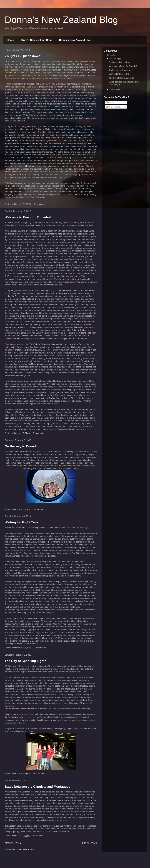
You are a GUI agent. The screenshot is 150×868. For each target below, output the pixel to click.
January (113, 89)
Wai (55, 101)
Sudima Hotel (85, 333)
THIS (7, 276)
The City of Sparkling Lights (25, 661)
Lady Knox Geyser (77, 344)
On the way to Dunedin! (22, 446)
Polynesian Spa (12, 339)
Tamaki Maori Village (34, 364)
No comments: (40, 509)
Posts (110, 102)
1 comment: (39, 836)
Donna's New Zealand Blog (61, 20)
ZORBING (41, 350)
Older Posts (89, 843)
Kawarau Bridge (12, 141)
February (114, 59)
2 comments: (39, 433)
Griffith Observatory (16, 717)
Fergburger (31, 166)
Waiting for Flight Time (22, 522)
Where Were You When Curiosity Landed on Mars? (26, 709)
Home (10, 40)
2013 (110, 55)
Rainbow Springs (79, 330)
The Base (52, 90)
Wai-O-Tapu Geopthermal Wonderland (47, 344)
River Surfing (36, 143)
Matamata (60, 293)
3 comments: (40, 204)
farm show (18, 305)
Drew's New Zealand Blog (36, 40)
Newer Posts (13, 843)
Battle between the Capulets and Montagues (37, 787)
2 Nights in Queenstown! (23, 56)
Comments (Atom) (25, 849)
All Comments (113, 107)
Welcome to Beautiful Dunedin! (28, 217)
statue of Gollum (48, 398)
